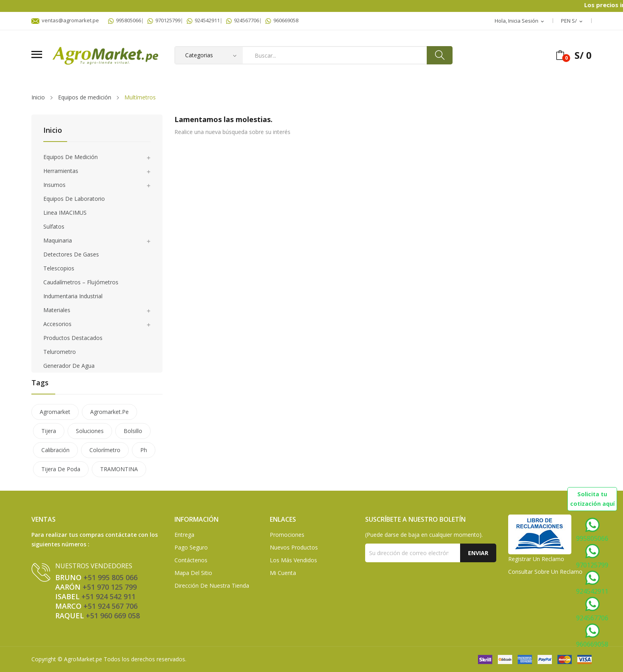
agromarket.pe (109, 412)
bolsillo (133, 431)
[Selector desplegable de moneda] (572, 21)
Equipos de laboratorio (74, 199)
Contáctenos (191, 560)
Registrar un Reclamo (536, 559)
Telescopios (59, 268)
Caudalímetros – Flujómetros (81, 282)
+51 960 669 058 (113, 616)
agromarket (55, 412)
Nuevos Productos (294, 547)
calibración (55, 450)
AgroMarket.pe (83, 659)
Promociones (287, 535)
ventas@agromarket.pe (65, 20)
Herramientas (61, 171)
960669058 (282, 20)
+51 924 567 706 (110, 606)
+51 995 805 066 (110, 577)
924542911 (203, 20)
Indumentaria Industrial (73, 296)
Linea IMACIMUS (65, 213)
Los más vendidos (293, 560)
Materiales (57, 310)
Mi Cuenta (283, 573)
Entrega (184, 535)
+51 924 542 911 (108, 596)
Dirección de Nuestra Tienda (212, 586)
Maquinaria (58, 240)
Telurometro (60, 352)
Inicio (53, 131)
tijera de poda (61, 469)
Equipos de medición (71, 157)
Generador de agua (69, 366)
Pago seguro (191, 547)
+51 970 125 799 (110, 587)
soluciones (90, 431)
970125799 (164, 20)
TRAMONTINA (119, 469)
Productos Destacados (73, 338)
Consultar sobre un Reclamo (545, 572)
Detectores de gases (71, 254)
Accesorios (57, 324)
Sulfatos (54, 226)
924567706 (243, 20)
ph (144, 450)
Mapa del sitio (193, 573)
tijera (49, 431)
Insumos (54, 185)
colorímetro (105, 450)
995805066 (125, 20)
